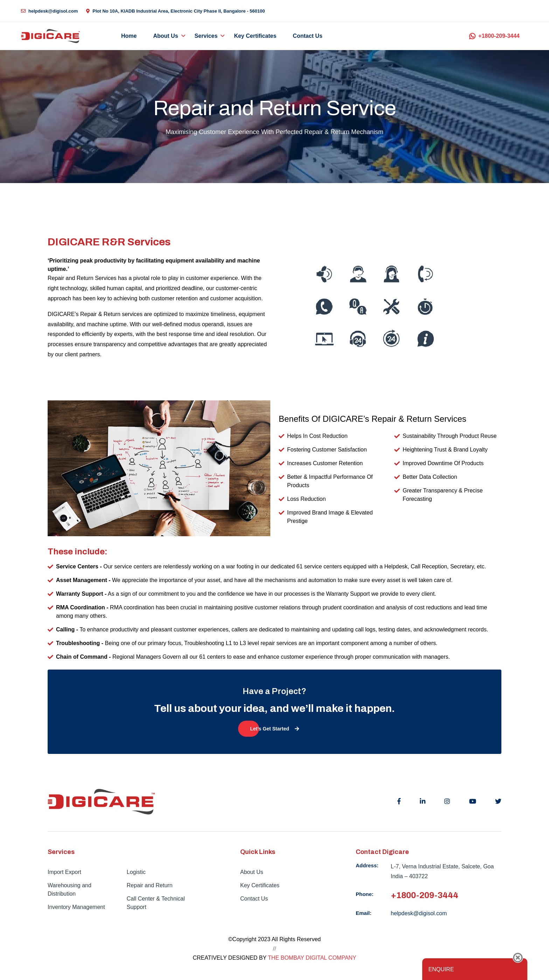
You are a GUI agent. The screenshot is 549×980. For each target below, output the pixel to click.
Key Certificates (255, 36)
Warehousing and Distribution (70, 890)
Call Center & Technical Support (156, 903)
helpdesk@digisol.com (49, 11)
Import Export (64, 872)
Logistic (136, 872)
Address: (367, 865)
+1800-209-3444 (494, 36)
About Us (165, 36)
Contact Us (307, 36)
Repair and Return (150, 885)
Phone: (365, 894)
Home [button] (129, 36)
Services (206, 36)
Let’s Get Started (274, 729)
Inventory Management (76, 907)
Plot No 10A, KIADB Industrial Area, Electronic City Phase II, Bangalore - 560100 (175, 11)
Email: (364, 913)
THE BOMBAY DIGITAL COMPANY (312, 958)
